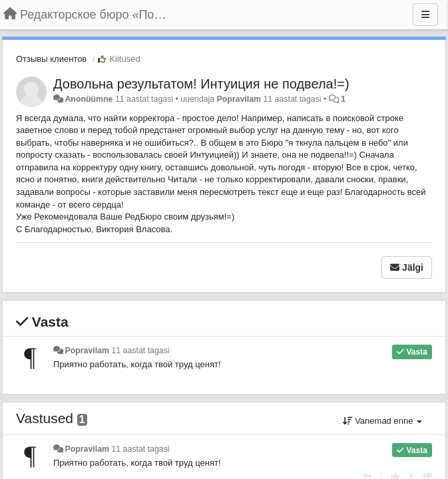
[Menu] (425, 15)
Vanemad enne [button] (382, 421)
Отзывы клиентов (51, 59)
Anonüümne (89, 99)
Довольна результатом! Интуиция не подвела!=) (201, 84)
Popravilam (239, 99)
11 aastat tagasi (140, 351)
